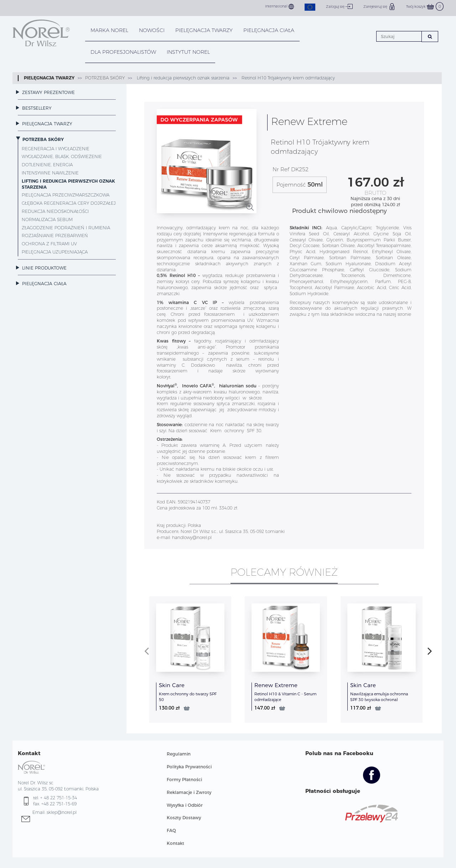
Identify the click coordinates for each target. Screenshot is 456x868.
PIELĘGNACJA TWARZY (204, 30)
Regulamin (179, 754)
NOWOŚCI (152, 30)
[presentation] (147, 651)
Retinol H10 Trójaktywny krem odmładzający (287, 78)
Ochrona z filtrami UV (49, 244)
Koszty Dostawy (184, 818)
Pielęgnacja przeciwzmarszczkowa (66, 195)
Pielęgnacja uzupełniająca (55, 252)
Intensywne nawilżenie (50, 173)
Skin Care (172, 685)
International (279, 7)
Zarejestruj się (379, 6)
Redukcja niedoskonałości (55, 211)
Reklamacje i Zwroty (189, 792)
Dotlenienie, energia (47, 165)
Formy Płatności (184, 780)
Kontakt (175, 843)
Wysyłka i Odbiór (185, 805)
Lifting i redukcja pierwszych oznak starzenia (182, 78)
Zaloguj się (339, 6)
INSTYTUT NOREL (188, 52)
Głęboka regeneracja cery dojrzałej (69, 203)
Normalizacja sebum (47, 219)
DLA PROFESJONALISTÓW (123, 52)
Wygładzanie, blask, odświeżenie (62, 156)
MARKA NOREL (109, 30)
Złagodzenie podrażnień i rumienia (66, 228)
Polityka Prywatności (189, 767)
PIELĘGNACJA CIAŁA (269, 30)
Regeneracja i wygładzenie (56, 149)
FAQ (171, 830)
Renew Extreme (276, 685)
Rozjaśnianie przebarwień (55, 236)
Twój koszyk (425, 7)
